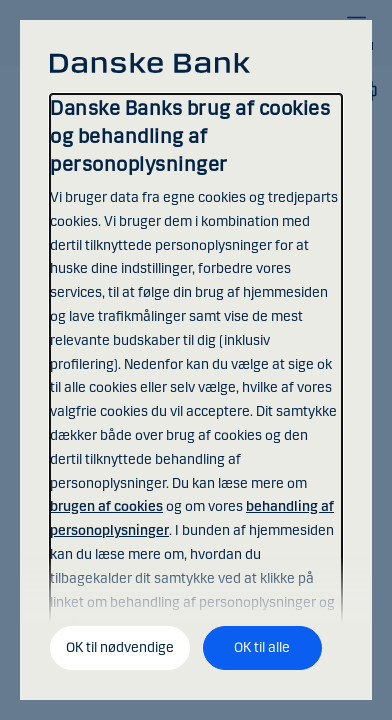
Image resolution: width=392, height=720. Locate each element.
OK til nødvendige (120, 647)
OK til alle (262, 647)
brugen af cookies (106, 506)
